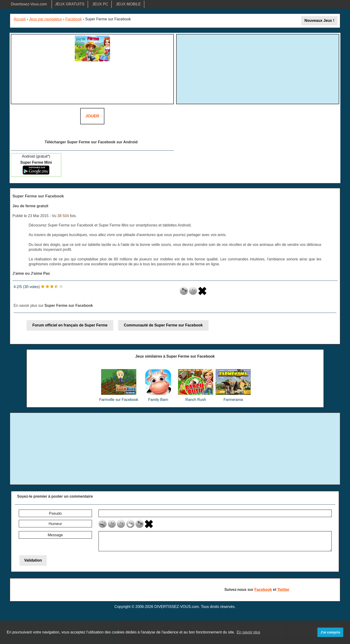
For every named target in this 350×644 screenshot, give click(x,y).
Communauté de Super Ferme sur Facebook (163, 325)
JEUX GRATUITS (70, 4)
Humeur (55, 524)
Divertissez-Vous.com (29, 4)
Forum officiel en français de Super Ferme (70, 325)
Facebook (74, 19)
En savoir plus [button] (249, 632)
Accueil (20, 19)
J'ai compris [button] (330, 632)
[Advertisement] (258, 68)
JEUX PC (100, 4)
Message (55, 535)
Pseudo (55, 513)
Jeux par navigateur (46, 19)
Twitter (283, 590)
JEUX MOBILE (128, 4)
